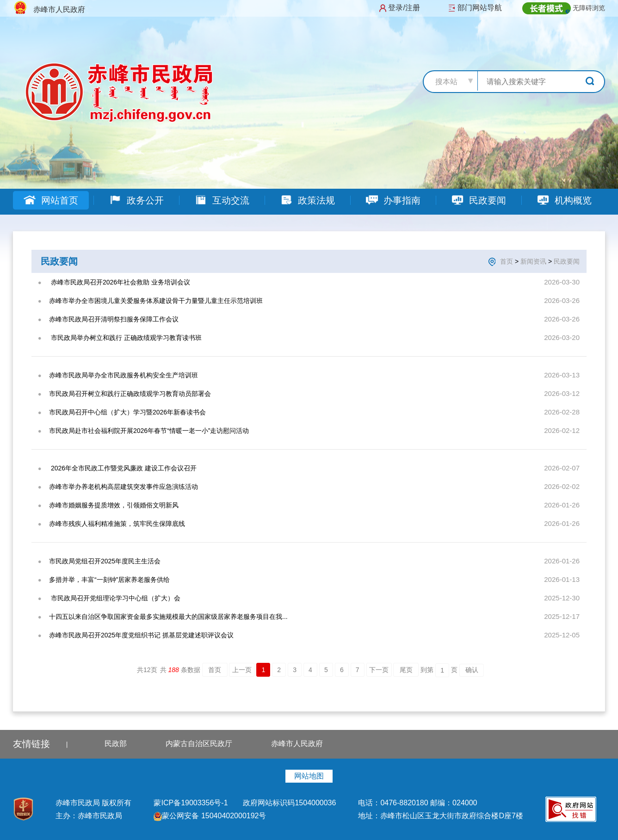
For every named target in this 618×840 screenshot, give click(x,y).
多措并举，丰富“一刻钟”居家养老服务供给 (109, 580)
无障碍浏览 (589, 8)
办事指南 (393, 200)
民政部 (116, 744)
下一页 (379, 670)
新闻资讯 (533, 261)
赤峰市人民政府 (297, 744)
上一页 (242, 670)
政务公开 (136, 200)
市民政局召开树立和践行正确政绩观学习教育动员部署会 (130, 394)
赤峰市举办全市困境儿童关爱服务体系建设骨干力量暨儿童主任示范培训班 (156, 301)
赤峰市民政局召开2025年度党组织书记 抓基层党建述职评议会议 (141, 635)
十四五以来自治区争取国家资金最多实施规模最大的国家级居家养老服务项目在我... (168, 617)
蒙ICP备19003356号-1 (192, 803)
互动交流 (222, 200)
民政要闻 (479, 200)
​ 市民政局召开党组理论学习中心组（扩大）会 (115, 598)
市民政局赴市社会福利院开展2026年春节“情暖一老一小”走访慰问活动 (149, 431)
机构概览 (564, 200)
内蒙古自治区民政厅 (199, 744)
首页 (507, 261)
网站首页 (51, 200)
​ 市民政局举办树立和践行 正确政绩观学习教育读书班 (125, 338)
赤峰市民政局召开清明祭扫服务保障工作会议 (114, 319)
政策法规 (307, 200)
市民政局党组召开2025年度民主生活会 (105, 561)
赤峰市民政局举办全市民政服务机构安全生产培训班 (124, 375)
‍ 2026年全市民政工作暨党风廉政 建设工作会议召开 (123, 468)
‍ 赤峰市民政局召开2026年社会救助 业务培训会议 (120, 282)
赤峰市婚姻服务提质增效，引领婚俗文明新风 (114, 505)
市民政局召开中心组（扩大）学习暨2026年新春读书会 (127, 412)
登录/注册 (404, 8)
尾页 (406, 670)
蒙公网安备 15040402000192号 (210, 816)
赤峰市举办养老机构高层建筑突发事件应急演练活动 (124, 487)
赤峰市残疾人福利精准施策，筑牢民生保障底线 (117, 524)
